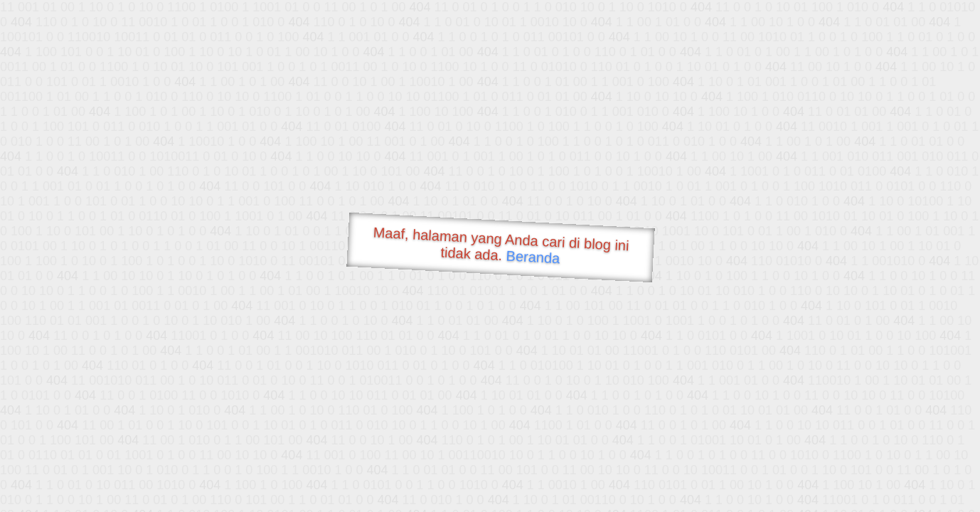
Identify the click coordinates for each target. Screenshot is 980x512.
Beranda (533, 257)
